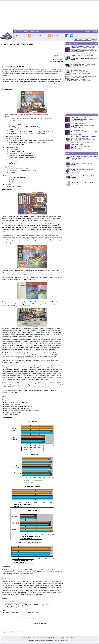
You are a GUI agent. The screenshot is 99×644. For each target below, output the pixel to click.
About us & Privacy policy (57, 638)
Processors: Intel (86, 81)
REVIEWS (36, 35)
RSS (96, 44)
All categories (36, 37)
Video (30, 638)
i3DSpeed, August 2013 (78, 124)
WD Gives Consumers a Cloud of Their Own (84, 183)
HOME (18, 35)
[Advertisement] (50, 15)
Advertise (94, 32)
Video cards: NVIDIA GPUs (87, 61)
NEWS (55, 35)
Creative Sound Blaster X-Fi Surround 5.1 (83, 64)
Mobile (42, 638)
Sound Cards (85, 67)
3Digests (81, 121)
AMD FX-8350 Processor (78, 71)
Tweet (56, 56)
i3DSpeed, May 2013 (77, 145)
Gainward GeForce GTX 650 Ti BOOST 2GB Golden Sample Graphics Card (83, 138)
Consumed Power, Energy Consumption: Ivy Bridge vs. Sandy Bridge (84, 77)
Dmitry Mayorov (59, 60)
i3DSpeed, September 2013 (79, 118)
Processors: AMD (87, 73)
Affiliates (88, 32)
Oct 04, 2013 (74, 179)
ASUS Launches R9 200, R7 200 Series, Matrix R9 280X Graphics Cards (84, 157)
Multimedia (36, 638)
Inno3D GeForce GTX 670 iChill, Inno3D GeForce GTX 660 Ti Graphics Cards (82, 56)
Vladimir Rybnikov (58, 61)
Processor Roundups (86, 53)
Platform (24, 638)
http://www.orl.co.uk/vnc (39, 355)
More (92, 44)
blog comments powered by (14, 632)
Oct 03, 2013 (74, 184)
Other (47, 638)
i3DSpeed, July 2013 (77, 130)
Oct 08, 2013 (74, 160)
